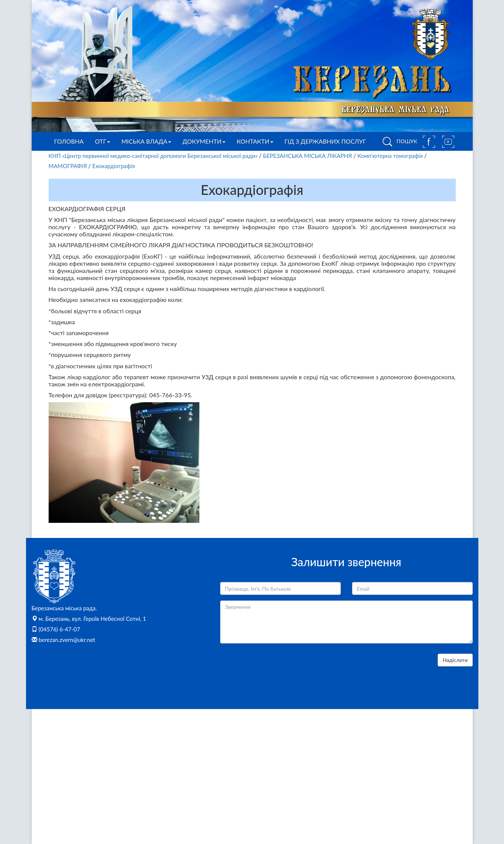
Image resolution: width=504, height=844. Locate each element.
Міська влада (146, 141)
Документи (204, 141)
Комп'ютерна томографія (390, 156)
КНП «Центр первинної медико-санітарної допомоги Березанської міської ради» (153, 156)
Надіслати (455, 660)
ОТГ (103, 141)
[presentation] (277, 668)
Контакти (255, 141)
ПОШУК (398, 142)
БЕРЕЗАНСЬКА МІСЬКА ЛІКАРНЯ (308, 156)
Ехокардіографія (114, 166)
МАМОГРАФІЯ (68, 166)
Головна (69, 141)
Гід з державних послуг (326, 141)
